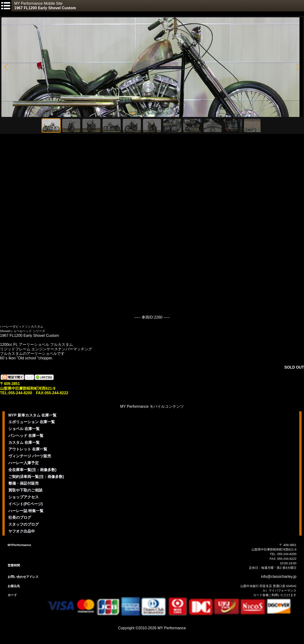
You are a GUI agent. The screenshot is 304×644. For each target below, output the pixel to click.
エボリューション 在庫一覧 (32, 422)
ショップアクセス (24, 497)
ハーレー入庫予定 (24, 463)
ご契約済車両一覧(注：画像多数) (36, 477)
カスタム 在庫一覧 (24, 442)
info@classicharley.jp (279, 577)
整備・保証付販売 (24, 483)
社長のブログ (20, 517)
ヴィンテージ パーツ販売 (30, 456)
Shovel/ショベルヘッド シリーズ (23, 331)
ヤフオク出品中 (22, 531)
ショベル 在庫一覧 (24, 429)
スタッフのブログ (24, 524)
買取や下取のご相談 (25, 490)
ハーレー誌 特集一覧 (26, 511)
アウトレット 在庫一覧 (28, 449)
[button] (6, 67)
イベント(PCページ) (26, 504)
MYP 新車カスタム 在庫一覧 (32, 415)
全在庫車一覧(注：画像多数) (32, 470)
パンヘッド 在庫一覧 (26, 436)
